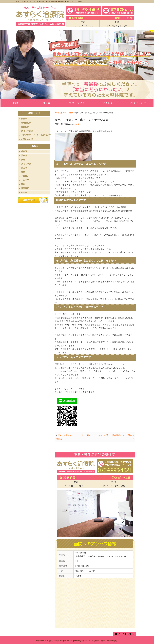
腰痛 (23, 160)
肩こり (24, 168)
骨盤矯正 (25, 188)
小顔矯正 (25, 176)
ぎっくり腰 (26, 164)
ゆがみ (24, 192)
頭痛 (71, 113)
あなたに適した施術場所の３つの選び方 (116, 435)
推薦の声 (25, 127)
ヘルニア (25, 180)
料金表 (24, 119)
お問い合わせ (27, 139)
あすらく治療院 (54, 641)
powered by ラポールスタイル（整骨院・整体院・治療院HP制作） (96, 641)
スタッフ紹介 (27, 131)
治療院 (24, 156)
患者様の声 (26, 123)
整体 (23, 184)
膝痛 (23, 172)
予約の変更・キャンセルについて (36, 135)
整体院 (24, 151)
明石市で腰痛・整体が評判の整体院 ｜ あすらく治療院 (64, 2)
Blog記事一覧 (61, 113)
